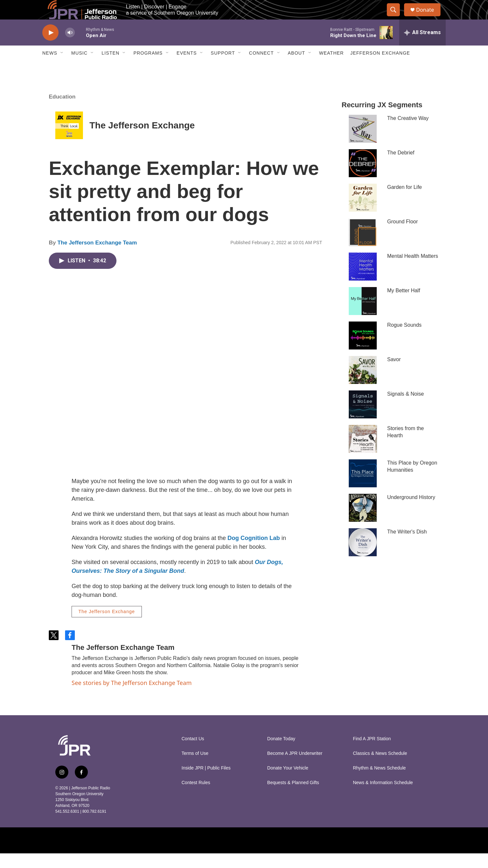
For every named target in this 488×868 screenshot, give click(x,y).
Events (187, 68)
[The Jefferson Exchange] (69, 140)
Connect (261, 68)
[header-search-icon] (396, 17)
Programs (148, 68)
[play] (50, 47)
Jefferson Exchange (380, 68)
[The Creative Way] (363, 143)
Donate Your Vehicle (288, 783)
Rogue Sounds (404, 340)
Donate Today (281, 753)
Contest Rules (196, 797)
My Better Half (404, 305)
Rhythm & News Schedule (380, 783)
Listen (110, 68)
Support (223, 68)
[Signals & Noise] (363, 419)
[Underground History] (363, 522)
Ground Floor (402, 236)
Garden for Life (405, 202)
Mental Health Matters (413, 271)
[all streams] (422, 47)
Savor (394, 374)
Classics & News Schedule (380, 768)
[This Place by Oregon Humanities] (363, 488)
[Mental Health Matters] (363, 281)
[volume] (70, 47)
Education (62, 111)
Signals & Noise (406, 408)
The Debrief (401, 167)
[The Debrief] (363, 178)
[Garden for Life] (363, 212)
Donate (429, 17)
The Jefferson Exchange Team (97, 257)
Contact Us (193, 753)
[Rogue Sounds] (363, 350)
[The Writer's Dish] (363, 557)
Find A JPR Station (372, 753)
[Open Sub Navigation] (62, 68)
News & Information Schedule (383, 797)
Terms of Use (195, 768)
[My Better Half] (363, 316)
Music (79, 68)
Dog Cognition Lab (254, 553)
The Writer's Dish (407, 546)
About (297, 68)
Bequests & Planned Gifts (293, 797)
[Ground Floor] (363, 247)
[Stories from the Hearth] (363, 454)
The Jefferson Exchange (142, 140)
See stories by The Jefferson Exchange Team (132, 697)
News (50, 68)
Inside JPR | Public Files (206, 783)
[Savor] (363, 385)
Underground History (411, 512)
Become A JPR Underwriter (295, 768)
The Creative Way (408, 133)
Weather (332, 68)
